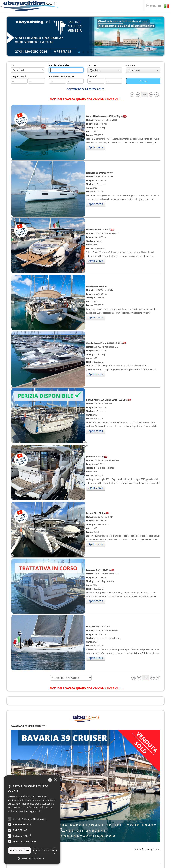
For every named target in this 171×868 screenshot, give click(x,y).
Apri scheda (96, 147)
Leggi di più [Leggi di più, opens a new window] (35, 811)
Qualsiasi (105, 70)
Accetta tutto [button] (19, 850)
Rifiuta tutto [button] (45, 850)
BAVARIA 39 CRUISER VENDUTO (28, 726)
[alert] (32, 820)
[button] (32, 858)
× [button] (55, 780)
